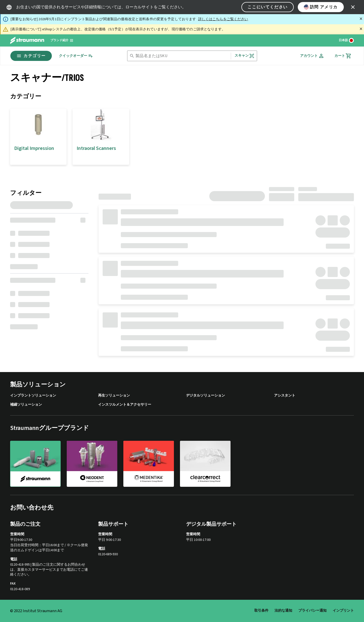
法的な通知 (283, 611)
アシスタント (285, 396)
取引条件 (261, 611)
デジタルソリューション (206, 396)
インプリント (343, 611)
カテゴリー (31, 56)
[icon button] (353, 7)
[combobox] (182, 56)
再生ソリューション (114, 396)
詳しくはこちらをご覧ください (223, 19)
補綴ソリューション (26, 405)
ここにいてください (267, 7)
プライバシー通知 (312, 611)
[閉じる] (361, 19)
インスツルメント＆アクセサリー (125, 405)
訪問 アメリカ (321, 7)
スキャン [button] (245, 56)
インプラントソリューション (33, 396)
